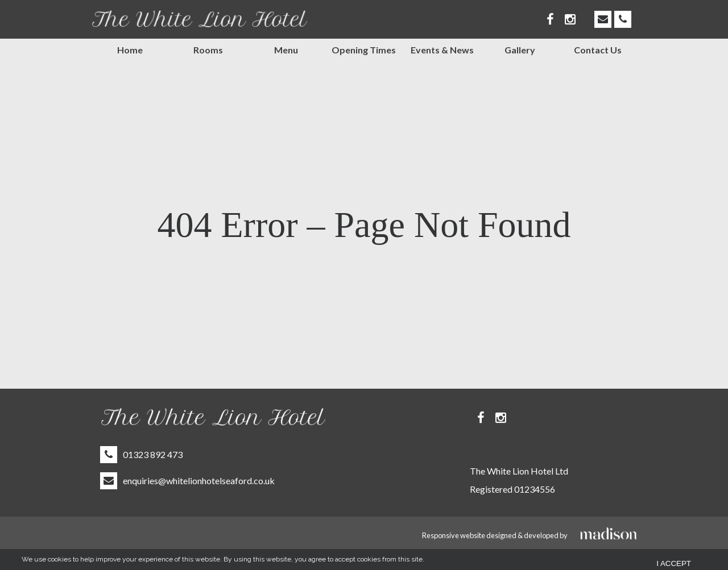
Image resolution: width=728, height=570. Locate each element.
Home (130, 50)
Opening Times (364, 50)
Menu (286, 50)
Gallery (520, 50)
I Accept (674, 562)
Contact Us (598, 50)
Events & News (442, 50)
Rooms (208, 50)
